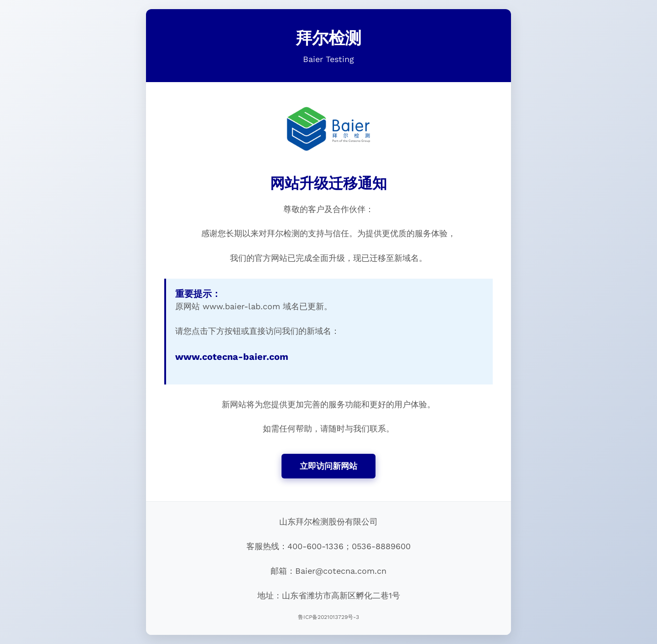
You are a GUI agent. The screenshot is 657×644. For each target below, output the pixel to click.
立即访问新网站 (328, 466)
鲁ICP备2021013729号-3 (328, 617)
